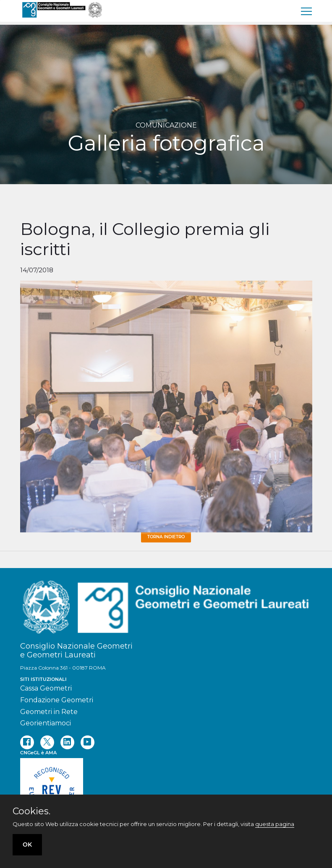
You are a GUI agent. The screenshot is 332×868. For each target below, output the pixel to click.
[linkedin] (67, 742)
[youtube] (88, 742)
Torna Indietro (166, 537)
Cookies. (31, 811)
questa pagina (275, 824)
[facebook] (27, 742)
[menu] (307, 11)
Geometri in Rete (49, 712)
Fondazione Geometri (57, 700)
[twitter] (47, 742)
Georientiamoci (46, 723)
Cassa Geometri (46, 688)
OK (27, 845)
